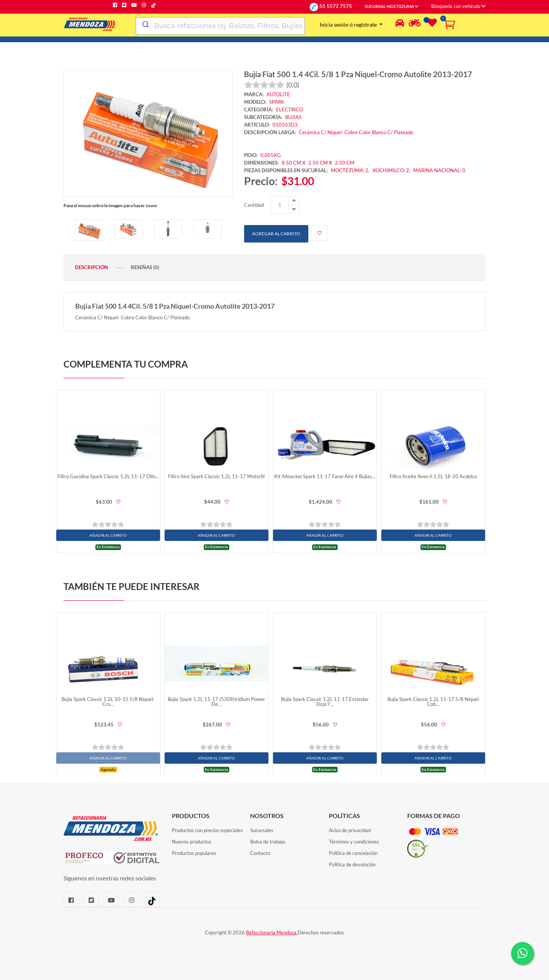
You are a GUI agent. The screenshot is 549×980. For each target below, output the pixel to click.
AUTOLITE (278, 94)
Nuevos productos (192, 842)
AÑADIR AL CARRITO (108, 535)
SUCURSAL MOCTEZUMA (392, 6)
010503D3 (285, 125)
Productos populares (194, 853)
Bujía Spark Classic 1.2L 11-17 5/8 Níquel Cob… (433, 702)
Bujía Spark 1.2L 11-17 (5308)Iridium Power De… (216, 702)
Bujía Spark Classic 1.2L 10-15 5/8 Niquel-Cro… (108, 702)
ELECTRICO (290, 109)
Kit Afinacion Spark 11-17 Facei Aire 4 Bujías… (325, 476)
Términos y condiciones (354, 842)
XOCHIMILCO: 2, (392, 170)
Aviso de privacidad (350, 830)
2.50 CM (345, 163)
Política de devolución (352, 864)
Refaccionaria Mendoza (272, 932)
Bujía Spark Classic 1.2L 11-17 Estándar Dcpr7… (325, 702)
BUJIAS (293, 117)
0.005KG (271, 155)
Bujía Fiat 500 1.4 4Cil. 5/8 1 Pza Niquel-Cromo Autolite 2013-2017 (358, 74)
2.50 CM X (321, 163)
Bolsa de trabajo (268, 842)
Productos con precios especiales (207, 830)
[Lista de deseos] (431, 24)
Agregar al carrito (276, 234)
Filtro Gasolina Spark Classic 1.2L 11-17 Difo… (108, 476)
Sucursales (262, 830)
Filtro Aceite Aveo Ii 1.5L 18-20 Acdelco (433, 476)
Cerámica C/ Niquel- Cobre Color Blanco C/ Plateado (356, 132)
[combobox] (220, 26)
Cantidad (254, 205)
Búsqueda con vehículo (458, 6)
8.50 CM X (294, 163)
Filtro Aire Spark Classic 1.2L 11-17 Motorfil (216, 476)
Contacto (260, 853)
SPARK (277, 102)
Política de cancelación (353, 853)
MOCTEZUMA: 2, (351, 170)
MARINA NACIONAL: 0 (439, 170)
